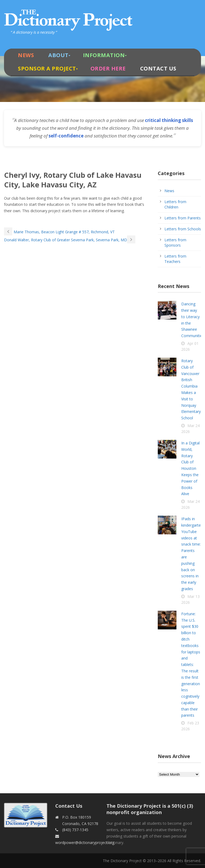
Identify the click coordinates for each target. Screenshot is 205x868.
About (58, 55)
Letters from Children (175, 204)
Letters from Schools (183, 229)
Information (104, 55)
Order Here (108, 68)
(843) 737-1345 (75, 830)
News (26, 55)
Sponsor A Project (47, 68)
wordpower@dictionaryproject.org (85, 843)
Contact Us (158, 68)
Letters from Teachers (175, 259)
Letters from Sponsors (175, 242)
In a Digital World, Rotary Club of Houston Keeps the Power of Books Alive (190, 468)
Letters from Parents (183, 218)
